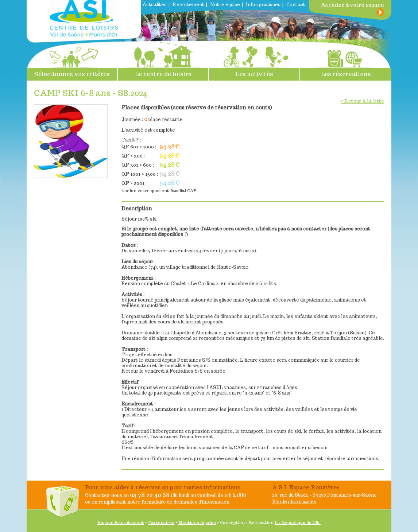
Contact (296, 5)
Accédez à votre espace (352, 5)
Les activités (254, 60)
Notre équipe (225, 5)
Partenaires (161, 523)
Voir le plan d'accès (294, 502)
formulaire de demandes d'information (185, 502)
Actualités (155, 5)
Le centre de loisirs (163, 60)
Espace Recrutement (121, 523)
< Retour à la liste (362, 101)
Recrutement (188, 5)
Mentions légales (197, 523)
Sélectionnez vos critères (72, 60)
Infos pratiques (263, 5)
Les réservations (346, 60)
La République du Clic (298, 523)
